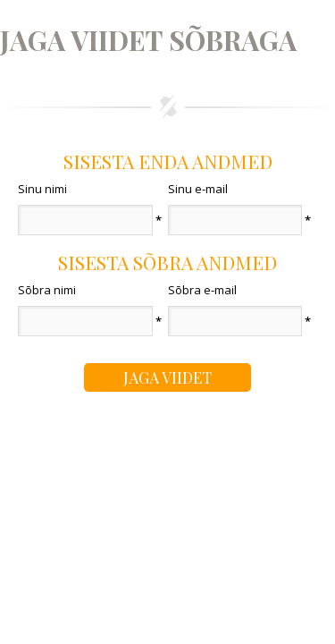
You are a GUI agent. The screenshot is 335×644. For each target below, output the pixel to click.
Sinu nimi (42, 189)
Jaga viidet (167, 377)
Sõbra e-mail (202, 290)
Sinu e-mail (198, 189)
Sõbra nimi (47, 290)
